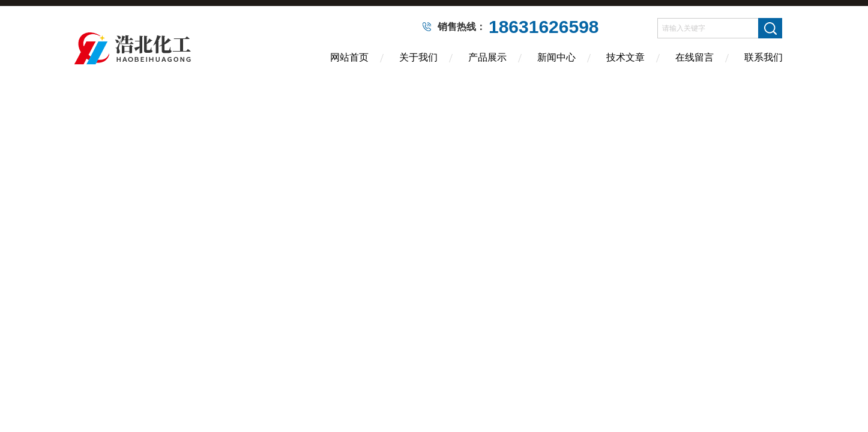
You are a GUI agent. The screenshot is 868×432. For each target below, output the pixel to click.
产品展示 (487, 57)
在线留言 (695, 57)
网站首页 (349, 57)
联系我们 (764, 57)
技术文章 (625, 57)
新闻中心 (556, 57)
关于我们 (418, 57)
